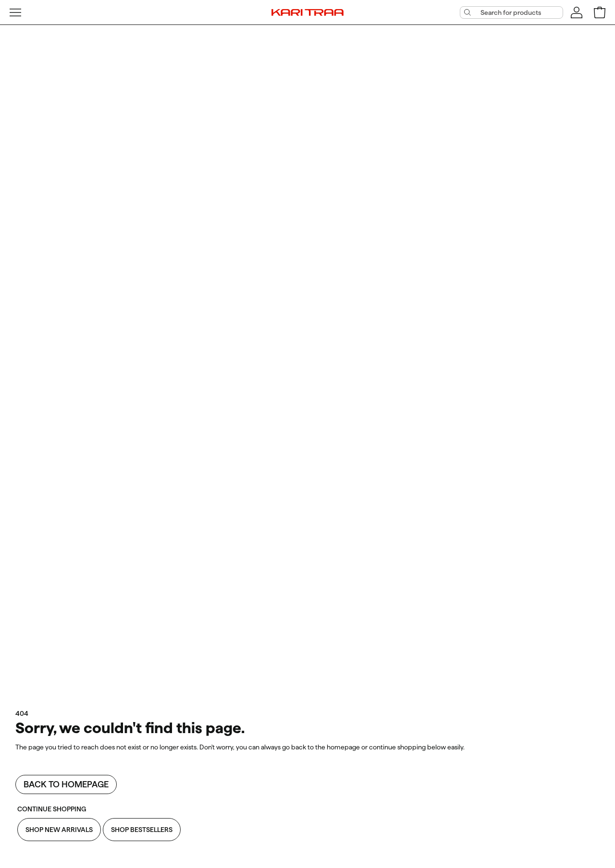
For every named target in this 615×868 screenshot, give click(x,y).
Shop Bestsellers (142, 830)
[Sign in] (577, 12)
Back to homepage (66, 784)
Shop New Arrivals (59, 830)
